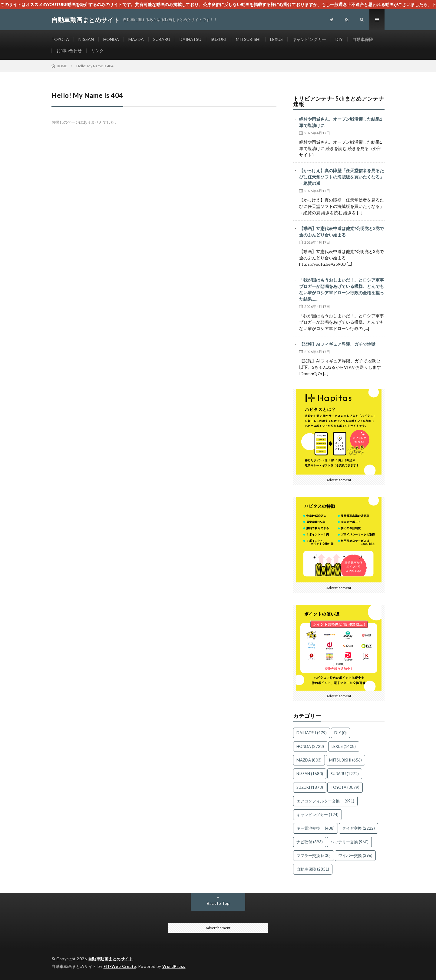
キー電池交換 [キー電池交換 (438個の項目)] (315, 828)
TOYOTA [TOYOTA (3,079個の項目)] (345, 787)
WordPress (174, 966)
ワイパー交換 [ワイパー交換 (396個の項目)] (355, 855)
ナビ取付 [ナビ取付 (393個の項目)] (310, 842)
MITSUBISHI (248, 39)
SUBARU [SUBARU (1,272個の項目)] (345, 774)
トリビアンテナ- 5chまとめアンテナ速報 (339, 101)
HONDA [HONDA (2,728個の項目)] (310, 746)
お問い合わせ (69, 50)
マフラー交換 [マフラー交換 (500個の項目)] (314, 855)
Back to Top (218, 903)
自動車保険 (363, 39)
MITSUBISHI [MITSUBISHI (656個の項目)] (345, 760)
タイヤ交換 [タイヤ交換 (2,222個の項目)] (358, 828)
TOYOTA (60, 39)
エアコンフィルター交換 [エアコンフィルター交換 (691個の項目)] (325, 801)
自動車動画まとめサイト (111, 959)
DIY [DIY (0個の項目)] (340, 733)
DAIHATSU (190, 39)
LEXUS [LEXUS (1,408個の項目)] (344, 746)
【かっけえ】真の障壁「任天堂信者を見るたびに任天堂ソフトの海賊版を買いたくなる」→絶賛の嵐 (342, 177)
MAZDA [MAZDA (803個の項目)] (309, 760)
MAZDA (136, 39)
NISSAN (86, 39)
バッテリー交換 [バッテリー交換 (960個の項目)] (349, 842)
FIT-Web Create (120, 966)
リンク (97, 50)
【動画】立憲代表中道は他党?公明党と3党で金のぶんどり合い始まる (342, 232)
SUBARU (162, 39)
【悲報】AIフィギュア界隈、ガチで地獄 (337, 344)
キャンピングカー (309, 39)
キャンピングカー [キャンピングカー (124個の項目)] (317, 815)
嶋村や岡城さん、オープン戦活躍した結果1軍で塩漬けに (341, 122)
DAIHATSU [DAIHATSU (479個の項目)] (312, 733)
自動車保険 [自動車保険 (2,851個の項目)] (313, 869)
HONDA (111, 39)
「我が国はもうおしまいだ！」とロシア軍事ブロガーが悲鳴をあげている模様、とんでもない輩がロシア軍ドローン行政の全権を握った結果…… (342, 289)
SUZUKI (219, 39)
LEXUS (276, 39)
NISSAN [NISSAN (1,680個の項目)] (310, 774)
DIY (339, 39)
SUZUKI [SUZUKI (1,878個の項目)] (310, 787)
